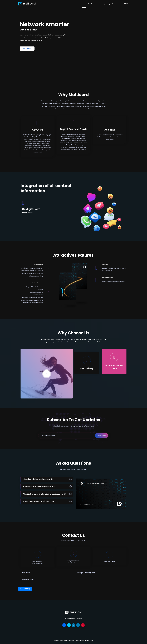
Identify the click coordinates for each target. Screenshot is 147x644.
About (90, 4)
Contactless (33, 264)
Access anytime (113, 278)
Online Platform (32, 283)
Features (97, 4)
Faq (113, 4)
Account (111, 264)
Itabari (92, 641)
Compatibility (106, 4)
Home (84, 4)
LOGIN (126, 4)
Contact (119, 4)
